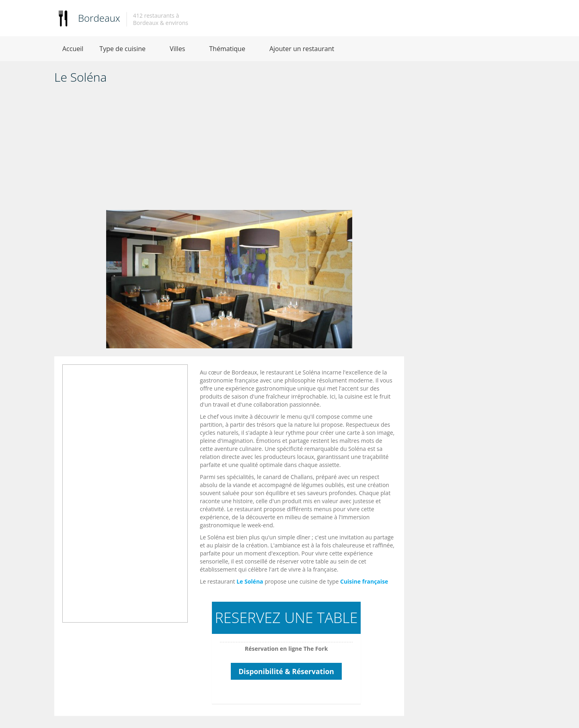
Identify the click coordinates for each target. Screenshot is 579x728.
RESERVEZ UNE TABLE (286, 618)
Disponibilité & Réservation (286, 671)
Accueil (73, 49)
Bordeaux (99, 18)
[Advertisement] (229, 150)
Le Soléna (250, 581)
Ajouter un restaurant (302, 49)
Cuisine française (364, 581)
